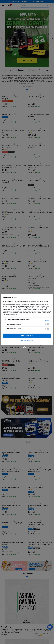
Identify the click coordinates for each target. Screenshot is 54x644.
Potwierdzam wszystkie (27, 336)
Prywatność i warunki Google (34, 308)
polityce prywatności (24, 306)
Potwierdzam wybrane (27, 341)
